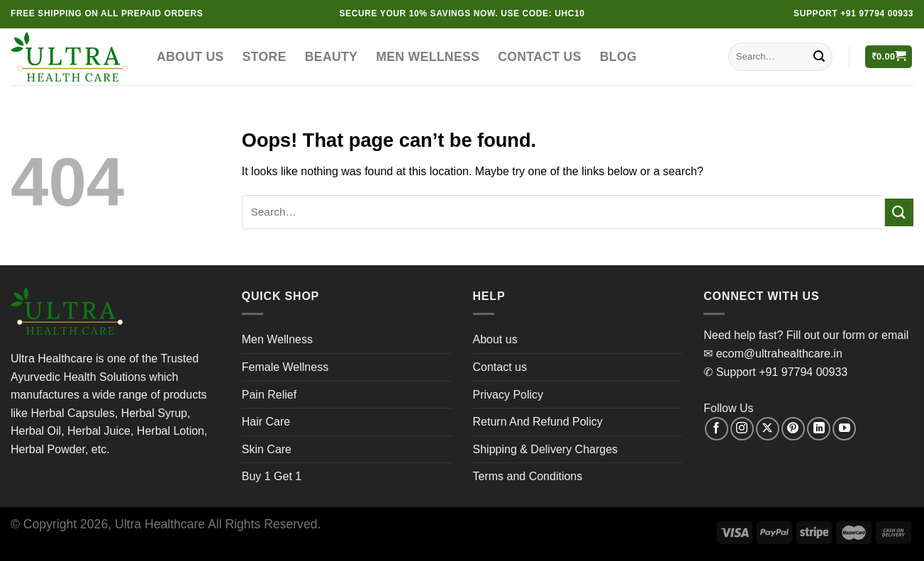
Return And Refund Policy (538, 422)
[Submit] (819, 57)
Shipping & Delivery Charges (546, 449)
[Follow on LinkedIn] (819, 429)
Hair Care (266, 422)
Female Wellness (285, 367)
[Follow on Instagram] (742, 429)
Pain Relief (269, 395)
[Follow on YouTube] (844, 429)
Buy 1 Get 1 (272, 476)
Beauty (331, 57)
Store (265, 57)
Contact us (540, 57)
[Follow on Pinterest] (793, 429)
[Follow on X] (768, 429)
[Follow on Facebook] (717, 429)
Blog (618, 57)
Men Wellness (428, 57)
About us (190, 57)
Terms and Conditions (528, 476)
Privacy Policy (508, 395)
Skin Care (267, 449)
